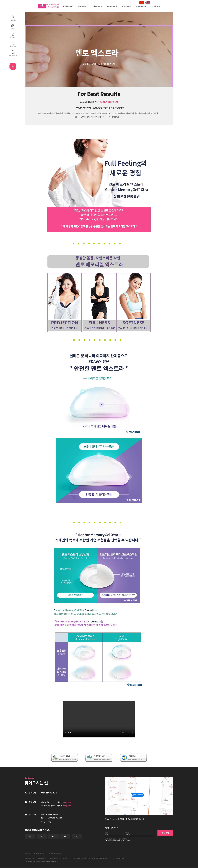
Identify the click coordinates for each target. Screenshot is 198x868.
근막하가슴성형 (97, 6)
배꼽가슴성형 (126, 6)
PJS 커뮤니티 (156, 6)
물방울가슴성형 (112, 6)
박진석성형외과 (67, 6)
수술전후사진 (82, 6)
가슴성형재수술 (141, 6)
